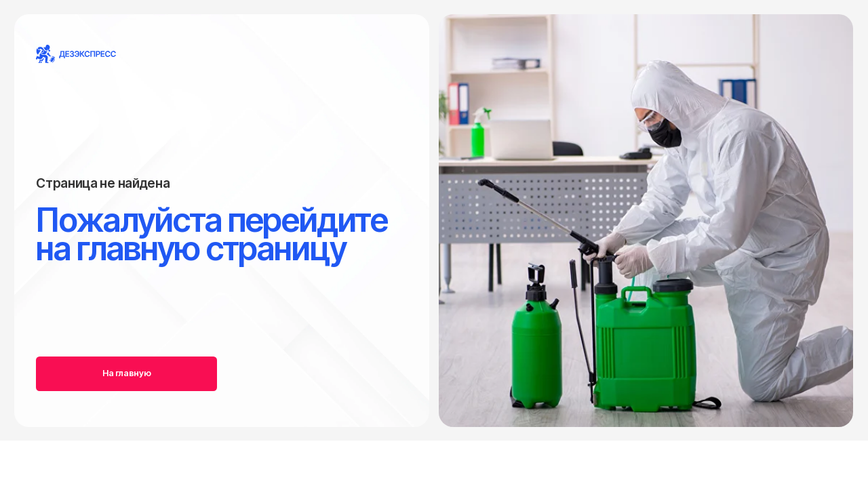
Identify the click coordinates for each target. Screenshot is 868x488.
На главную (127, 373)
